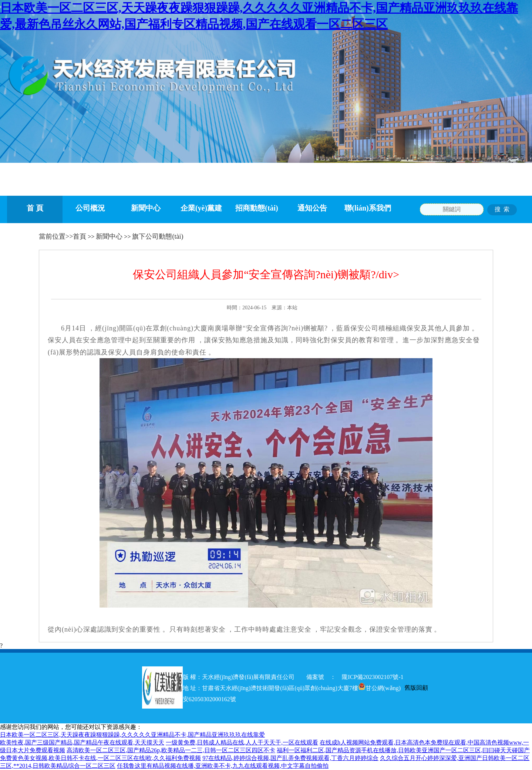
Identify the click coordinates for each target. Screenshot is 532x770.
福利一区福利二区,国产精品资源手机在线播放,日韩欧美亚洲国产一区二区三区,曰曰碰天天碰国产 (403, 750)
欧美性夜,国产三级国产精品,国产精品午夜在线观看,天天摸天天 (82, 742)
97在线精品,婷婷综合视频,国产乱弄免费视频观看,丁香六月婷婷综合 (290, 758)
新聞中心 (146, 208)
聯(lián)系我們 (368, 208)
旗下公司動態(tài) (158, 236)
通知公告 (312, 208)
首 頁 (35, 208)
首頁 (80, 236)
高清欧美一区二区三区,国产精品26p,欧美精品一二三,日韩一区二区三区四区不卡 (171, 750)
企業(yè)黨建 (201, 208)
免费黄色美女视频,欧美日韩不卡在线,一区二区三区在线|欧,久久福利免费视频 (100, 758)
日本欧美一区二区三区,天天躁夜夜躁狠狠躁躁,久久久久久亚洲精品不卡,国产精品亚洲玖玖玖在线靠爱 (132, 735)
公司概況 (90, 208)
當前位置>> (56, 236)
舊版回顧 (416, 688)
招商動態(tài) (257, 208)
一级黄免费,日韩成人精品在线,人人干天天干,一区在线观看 (242, 742)
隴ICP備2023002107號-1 (376, 677)
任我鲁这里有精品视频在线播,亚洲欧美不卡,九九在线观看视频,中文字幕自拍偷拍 (223, 766)
